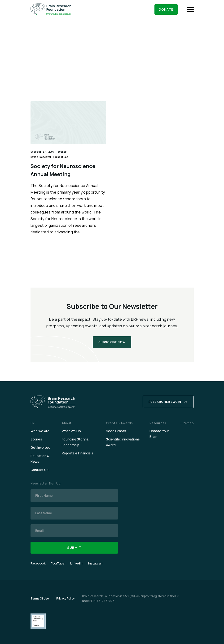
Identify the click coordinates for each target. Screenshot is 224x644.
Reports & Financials (77, 453)
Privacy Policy (65, 598)
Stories (36, 439)
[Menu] (190, 9)
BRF (33, 423)
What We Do (71, 431)
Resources (158, 423)
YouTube (58, 563)
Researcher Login (165, 402)
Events (62, 152)
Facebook (38, 563)
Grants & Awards (119, 423)
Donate (166, 9)
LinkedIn (76, 563)
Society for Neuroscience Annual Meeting (63, 170)
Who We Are (40, 431)
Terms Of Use (40, 598)
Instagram (96, 563)
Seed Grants (116, 431)
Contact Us (40, 470)
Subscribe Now (112, 342)
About (67, 423)
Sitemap (187, 423)
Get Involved (40, 447)
